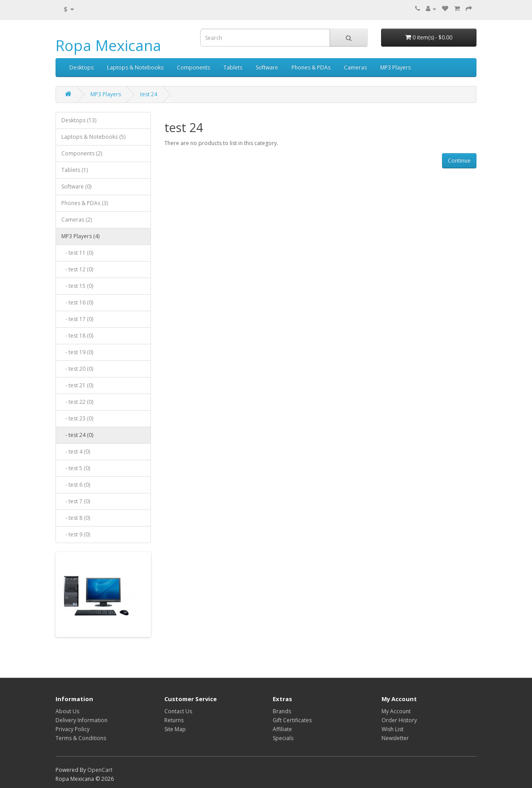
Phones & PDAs (311, 67)
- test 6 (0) (76, 485)
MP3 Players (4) (80, 236)
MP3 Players (395, 67)
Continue (459, 161)
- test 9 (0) (76, 534)
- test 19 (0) (77, 352)
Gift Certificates (292, 720)
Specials (283, 738)
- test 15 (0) (77, 286)
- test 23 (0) (77, 418)
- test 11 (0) (77, 253)
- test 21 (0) (77, 385)
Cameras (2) (77, 220)
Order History (399, 720)
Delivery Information (82, 720)
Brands (282, 711)
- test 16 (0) (77, 302)
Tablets (233, 67)
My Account (396, 711)
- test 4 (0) (76, 452)
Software (267, 67)
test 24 (149, 94)
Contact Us (178, 711)
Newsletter (395, 738)
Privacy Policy (73, 729)
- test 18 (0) (77, 336)
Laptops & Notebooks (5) (93, 137)
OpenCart (100, 770)
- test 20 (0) (77, 369)
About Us (67, 711)
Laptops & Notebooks (135, 67)
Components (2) (82, 153)
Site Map (175, 729)
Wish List (393, 729)
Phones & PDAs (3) (85, 203)
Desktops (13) (79, 120)
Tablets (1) (75, 170)
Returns (174, 720)
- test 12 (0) (77, 269)
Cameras (355, 67)
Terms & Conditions (81, 738)
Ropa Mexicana (108, 45)
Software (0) (76, 186)
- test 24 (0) (77, 435)
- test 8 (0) (76, 518)
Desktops (82, 67)
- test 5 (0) (76, 468)
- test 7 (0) (76, 501)
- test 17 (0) (77, 319)
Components (193, 67)
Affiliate (282, 729)
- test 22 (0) (77, 402)
